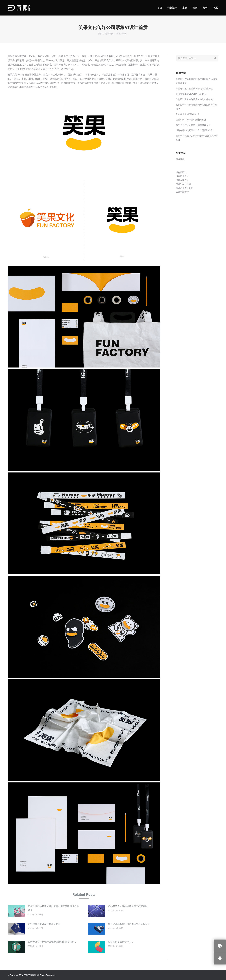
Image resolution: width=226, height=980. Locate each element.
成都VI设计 (181, 172)
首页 (100, 34)
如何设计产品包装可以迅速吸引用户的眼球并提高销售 (53, 908)
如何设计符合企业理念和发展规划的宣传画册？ (52, 942)
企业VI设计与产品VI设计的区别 (191, 120)
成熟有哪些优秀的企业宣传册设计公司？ (195, 130)
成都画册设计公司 (185, 188)
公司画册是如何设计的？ (121, 942)
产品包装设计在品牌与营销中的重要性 (128, 906)
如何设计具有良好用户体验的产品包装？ (129, 924)
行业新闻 (109, 34)
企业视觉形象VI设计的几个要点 (44, 924)
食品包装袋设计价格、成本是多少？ (193, 125)
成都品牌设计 (182, 180)
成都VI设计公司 (183, 184)
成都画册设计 (182, 176)
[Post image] (16, 911)
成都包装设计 (182, 192)
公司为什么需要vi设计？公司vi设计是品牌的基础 (197, 138)
